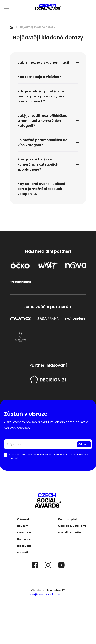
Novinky (23, 526)
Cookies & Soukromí (72, 526)
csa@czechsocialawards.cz (48, 594)
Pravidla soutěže (70, 533)
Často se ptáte (68, 519)
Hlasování (24, 546)
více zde (14, 458)
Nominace (24, 540)
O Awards (24, 519)
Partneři (23, 553)
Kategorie (24, 533)
